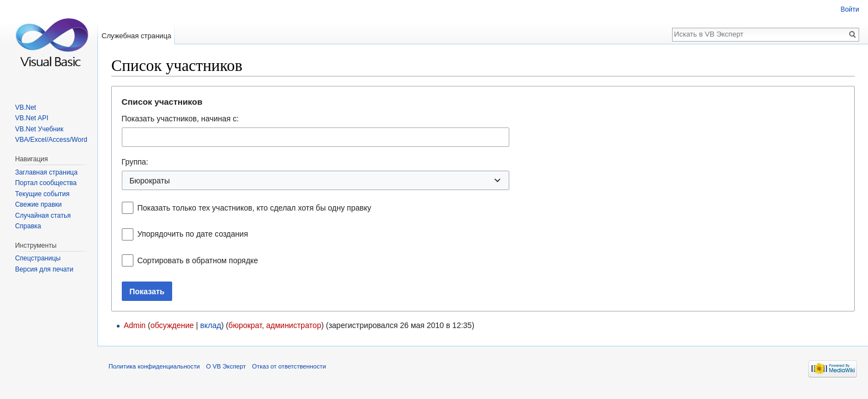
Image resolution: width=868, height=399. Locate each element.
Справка (28, 226)
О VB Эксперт (226, 366)
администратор (294, 325)
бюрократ (245, 325)
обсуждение (172, 325)
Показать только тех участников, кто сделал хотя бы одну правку (254, 208)
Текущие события (42, 194)
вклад (211, 325)
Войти (850, 9)
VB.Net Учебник (39, 129)
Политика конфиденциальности (154, 366)
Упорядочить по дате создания (193, 234)
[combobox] (316, 137)
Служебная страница (136, 36)
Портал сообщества (46, 183)
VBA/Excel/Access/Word (51, 140)
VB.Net (25, 108)
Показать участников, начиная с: (180, 119)
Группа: (135, 162)
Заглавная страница (46, 172)
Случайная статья (43, 216)
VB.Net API (32, 118)
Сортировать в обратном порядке (198, 260)
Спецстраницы (38, 258)
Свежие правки (38, 204)
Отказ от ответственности (289, 366)
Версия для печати (44, 269)
